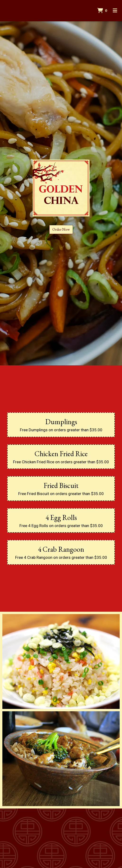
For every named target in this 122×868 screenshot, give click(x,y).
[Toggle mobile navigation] (115, 11)
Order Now (61, 229)
